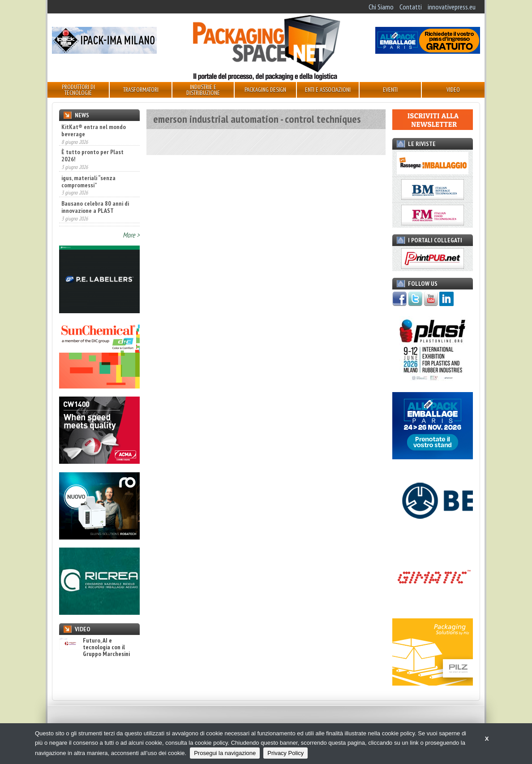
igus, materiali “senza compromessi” (88, 182)
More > (131, 235)
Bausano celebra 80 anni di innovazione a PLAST (95, 208)
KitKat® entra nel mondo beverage (94, 130)
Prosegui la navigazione (225, 753)
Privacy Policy (285, 753)
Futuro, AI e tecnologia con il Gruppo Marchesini (94, 647)
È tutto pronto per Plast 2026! (92, 156)
